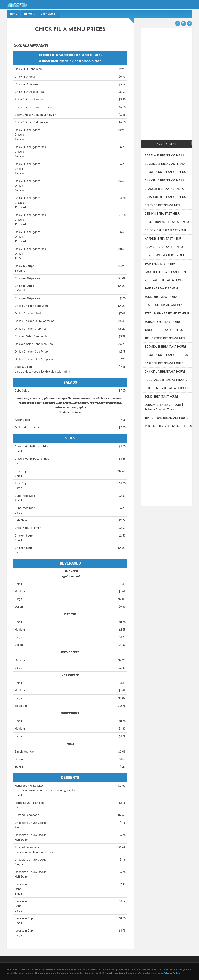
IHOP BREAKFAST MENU (160, 264)
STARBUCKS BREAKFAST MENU (165, 305)
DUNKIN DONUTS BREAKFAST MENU (167, 222)
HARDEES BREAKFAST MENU (163, 239)
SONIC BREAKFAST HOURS (162, 397)
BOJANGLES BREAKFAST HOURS (166, 347)
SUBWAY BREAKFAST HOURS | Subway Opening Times (164, 407)
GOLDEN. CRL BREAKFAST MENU (165, 230)
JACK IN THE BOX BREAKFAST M (165, 272)
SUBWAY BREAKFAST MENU (162, 322)
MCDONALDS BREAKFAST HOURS (166, 380)
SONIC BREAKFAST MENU (161, 297)
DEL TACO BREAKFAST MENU (163, 205)
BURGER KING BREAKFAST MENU (165, 172)
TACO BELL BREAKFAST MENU (164, 330)
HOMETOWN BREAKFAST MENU (164, 255)
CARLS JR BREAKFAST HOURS (164, 363)
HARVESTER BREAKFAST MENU (164, 247)
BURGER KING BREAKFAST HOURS (166, 355)
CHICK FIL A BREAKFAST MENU (164, 180)
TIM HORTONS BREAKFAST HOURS (166, 418)
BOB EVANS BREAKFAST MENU (164, 155)
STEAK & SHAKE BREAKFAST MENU (167, 313)
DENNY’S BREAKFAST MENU (162, 214)
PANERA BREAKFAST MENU (162, 288)
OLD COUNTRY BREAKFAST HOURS (167, 388)
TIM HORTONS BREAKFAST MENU (166, 338)
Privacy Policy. (172, 973)
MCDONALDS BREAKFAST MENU (165, 280)
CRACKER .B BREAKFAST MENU (164, 189)
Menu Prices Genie (115, 973)
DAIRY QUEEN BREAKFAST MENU (165, 197)
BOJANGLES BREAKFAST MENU (165, 164)
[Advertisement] (167, 80)
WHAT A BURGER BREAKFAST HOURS (168, 426)
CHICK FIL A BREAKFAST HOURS (165, 372)
